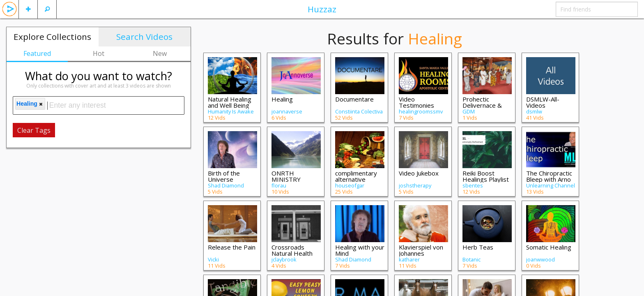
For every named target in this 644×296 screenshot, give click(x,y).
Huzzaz (322, 9)
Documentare (354, 99)
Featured (37, 53)
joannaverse (287, 111)
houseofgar (350, 185)
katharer (409, 259)
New (160, 53)
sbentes (473, 185)
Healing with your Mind (360, 250)
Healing (282, 99)
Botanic (471, 259)
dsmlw (534, 111)
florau (279, 185)
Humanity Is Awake (231, 111)
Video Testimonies (416, 102)
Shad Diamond (226, 185)
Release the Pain (232, 247)
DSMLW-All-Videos (543, 102)
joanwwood (540, 259)
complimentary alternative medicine (356, 179)
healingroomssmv (421, 111)
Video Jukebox (419, 173)
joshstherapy (415, 185)
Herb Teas (478, 247)
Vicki (213, 259)
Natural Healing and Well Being (230, 102)
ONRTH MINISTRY (286, 176)
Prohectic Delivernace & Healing (482, 105)
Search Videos (144, 37)
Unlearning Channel (551, 185)
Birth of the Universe (224, 176)
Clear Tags (34, 130)
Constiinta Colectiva (359, 111)
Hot (99, 53)
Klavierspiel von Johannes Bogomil (421, 253)
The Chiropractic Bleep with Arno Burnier (549, 179)
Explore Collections (52, 37)
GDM (469, 111)
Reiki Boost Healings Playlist (486, 176)
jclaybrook (284, 259)
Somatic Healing (549, 247)
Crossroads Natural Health (292, 250)
